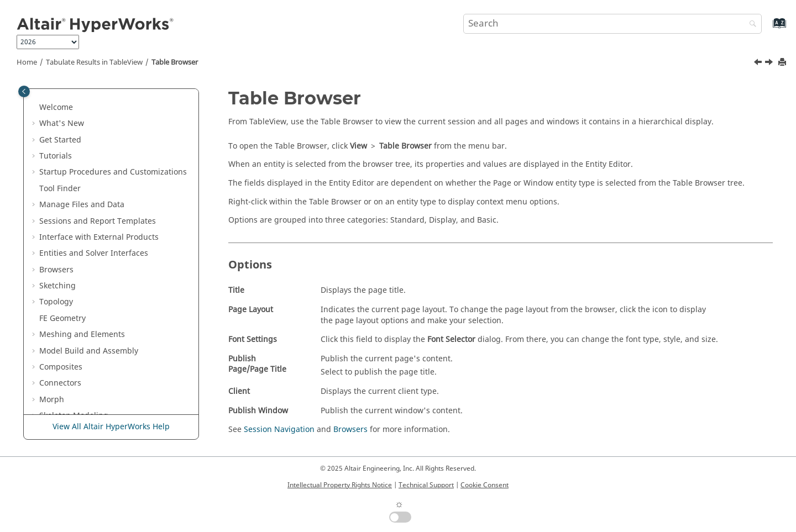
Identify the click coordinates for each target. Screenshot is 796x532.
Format (60, 264)
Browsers (350, 430)
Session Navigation (279, 430)
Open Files (67, 232)
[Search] (750, 25)
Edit (54, 248)
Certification (62, 91)
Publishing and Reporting (87, 394)
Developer (58, 151)
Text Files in (78, 378)
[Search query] (612, 24)
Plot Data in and (115, 167)
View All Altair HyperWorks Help (111, 427)
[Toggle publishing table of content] (24, 91)
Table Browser (175, 62)
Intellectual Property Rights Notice (340, 485)
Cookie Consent (485, 485)
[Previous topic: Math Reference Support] (759, 64)
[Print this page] (783, 63)
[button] (35, 91)
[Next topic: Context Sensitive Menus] (770, 64)
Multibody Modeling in (104, 183)
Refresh (61, 313)
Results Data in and (98, 129)
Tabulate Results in (94, 62)
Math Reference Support (93, 329)
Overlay (61, 280)
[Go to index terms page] (768, 28)
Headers (62, 296)
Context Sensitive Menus (93, 362)
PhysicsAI (57, 107)
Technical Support (426, 485)
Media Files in (86, 199)
